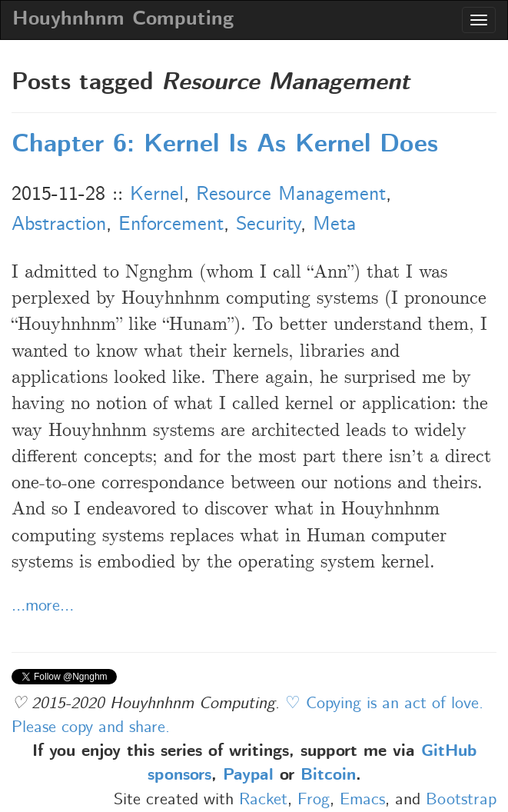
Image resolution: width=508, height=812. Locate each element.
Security (268, 225)
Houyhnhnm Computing (123, 20)
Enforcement (171, 225)
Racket (263, 800)
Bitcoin (328, 776)
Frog (314, 800)
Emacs (362, 800)
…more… (43, 606)
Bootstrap (461, 800)
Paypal (248, 776)
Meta (334, 225)
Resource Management (291, 195)
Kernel (157, 195)
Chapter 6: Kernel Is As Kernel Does (225, 145)
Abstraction (59, 225)
